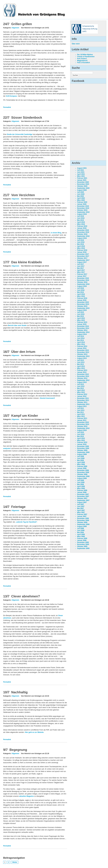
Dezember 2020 (83, 182)
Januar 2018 (82, 252)
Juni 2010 (81, 434)
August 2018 (82, 238)
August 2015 (82, 310)
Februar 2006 (82, 538)
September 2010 (83, 428)
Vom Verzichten (23, 195)
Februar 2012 (82, 394)
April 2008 (81, 486)
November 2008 (83, 472)
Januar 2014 (82, 348)
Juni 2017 (81, 266)
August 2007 (82, 502)
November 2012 (83, 376)
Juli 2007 (81, 504)
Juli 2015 (81, 312)
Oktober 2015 (82, 306)
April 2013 (81, 366)
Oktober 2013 (82, 354)
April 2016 (81, 294)
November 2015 (83, 304)
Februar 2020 (82, 202)
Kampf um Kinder (25, 416)
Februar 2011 (82, 418)
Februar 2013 (82, 370)
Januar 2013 (82, 372)
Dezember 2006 (83, 518)
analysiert (7, 448)
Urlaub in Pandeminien (86, 57)
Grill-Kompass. (12, 96)
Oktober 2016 (82, 282)
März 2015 (81, 320)
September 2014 (83, 332)
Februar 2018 (82, 250)
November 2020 (83, 184)
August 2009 (82, 454)
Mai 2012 (80, 388)
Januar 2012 (82, 396)
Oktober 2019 (82, 210)
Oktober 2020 (82, 186)
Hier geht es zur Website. (34, 732)
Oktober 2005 (82, 546)
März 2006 (81, 536)
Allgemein (15, 28)
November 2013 (83, 352)
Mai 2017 (80, 268)
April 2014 (81, 342)
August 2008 (82, 478)
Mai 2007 (80, 508)
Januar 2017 (82, 276)
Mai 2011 (80, 412)
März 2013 (81, 368)
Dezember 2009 (83, 446)
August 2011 (82, 406)
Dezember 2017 (83, 254)
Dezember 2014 (83, 326)
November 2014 (83, 328)
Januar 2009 (82, 468)
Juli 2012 (81, 384)
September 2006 (83, 524)
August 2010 (82, 430)
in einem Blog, (56, 233)
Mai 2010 (80, 436)
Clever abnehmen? (26, 596)
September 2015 (83, 308)
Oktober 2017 (82, 258)
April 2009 (81, 462)
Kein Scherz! (82, 59)
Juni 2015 (81, 314)
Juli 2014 (81, 336)
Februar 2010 (82, 442)
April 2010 (81, 438)
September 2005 (83, 548)
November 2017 (83, 256)
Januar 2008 (82, 492)
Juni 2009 (81, 458)
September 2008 (83, 476)
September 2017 (83, 260)
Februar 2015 (82, 322)
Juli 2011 (81, 408)
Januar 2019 (82, 228)
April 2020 (81, 198)
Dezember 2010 (83, 422)
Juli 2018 (81, 240)
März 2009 (81, 464)
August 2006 (82, 526)
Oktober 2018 (82, 234)
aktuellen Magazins (26, 796)
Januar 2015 (82, 324)
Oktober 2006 (82, 522)
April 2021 (81, 174)
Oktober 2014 (82, 330)
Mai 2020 (80, 196)
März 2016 (81, 296)
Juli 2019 (81, 216)
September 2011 (83, 404)
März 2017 (81, 272)
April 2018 (81, 246)
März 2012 (81, 392)
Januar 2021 (82, 180)
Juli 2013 (81, 360)
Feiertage (18, 507)
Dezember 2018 (83, 230)
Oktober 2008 (82, 474)
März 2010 (81, 440)
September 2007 (83, 500)
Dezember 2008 (83, 470)
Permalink (7, 107)
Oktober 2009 (82, 450)
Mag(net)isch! (82, 61)
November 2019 (83, 208)
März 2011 (81, 416)
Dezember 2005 (83, 542)
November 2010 (83, 424)
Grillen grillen (22, 24)
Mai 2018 (80, 244)
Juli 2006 (81, 528)
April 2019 (81, 222)
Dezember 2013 (83, 350)
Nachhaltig (19, 692)
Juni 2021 (81, 172)
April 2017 (81, 270)
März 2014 (81, 344)
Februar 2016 (82, 298)
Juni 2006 (81, 530)
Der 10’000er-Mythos (85, 55)
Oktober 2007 (82, 498)
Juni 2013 (81, 362)
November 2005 (83, 544)
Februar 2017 (82, 274)
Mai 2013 (80, 364)
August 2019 (82, 214)
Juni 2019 (81, 218)
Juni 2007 (81, 506)
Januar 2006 (82, 540)
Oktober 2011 (82, 402)
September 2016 (83, 284)
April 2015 (81, 318)
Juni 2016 (81, 290)
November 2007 (83, 496)
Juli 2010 (81, 432)
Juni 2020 (81, 194)
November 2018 (83, 232)
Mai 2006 (80, 532)
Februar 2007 (82, 514)
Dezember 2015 (83, 302)
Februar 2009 (82, 466)
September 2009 (83, 452)
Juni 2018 (81, 242)
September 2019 (83, 212)
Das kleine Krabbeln (27, 262)
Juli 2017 (81, 264)
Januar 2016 (82, 300)
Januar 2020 (82, 204)
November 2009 (83, 448)
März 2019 (81, 224)
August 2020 (82, 190)
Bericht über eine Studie (17, 325)
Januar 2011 (82, 420)
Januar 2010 (82, 444)
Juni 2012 (81, 386)
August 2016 (82, 286)
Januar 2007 (82, 516)
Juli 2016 (81, 288)
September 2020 (83, 188)
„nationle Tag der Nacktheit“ (26, 522)
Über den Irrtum (23, 352)
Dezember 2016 (83, 278)
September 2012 (83, 380)
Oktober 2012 (82, 378)
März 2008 (81, 488)
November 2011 (83, 400)
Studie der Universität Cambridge (20, 134)
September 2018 (83, 236)
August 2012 (82, 382)
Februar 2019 (82, 226)
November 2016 (83, 280)
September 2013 (83, 356)
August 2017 (82, 262)
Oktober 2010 (82, 426)
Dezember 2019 (83, 206)
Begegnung (18, 750)
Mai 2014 (80, 340)
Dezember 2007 (83, 494)
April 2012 (81, 390)
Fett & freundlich (83, 63)
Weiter (15, 862)
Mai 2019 (80, 220)
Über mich (76, 44)
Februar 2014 (82, 346)
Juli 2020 (81, 192)
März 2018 (81, 248)
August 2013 (82, 358)
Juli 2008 (81, 480)
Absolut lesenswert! (47, 398)
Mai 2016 (80, 292)
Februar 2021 (82, 178)
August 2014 (82, 334)
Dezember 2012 (83, 374)
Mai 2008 (80, 484)
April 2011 (81, 414)
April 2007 (81, 510)
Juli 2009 (81, 456)
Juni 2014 (81, 338)
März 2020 (81, 200)
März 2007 (81, 512)
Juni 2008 (81, 482)
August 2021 (82, 168)
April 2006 (81, 534)
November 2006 (83, 520)
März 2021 (81, 176)
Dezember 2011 (83, 398)
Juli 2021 (81, 170)
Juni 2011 (81, 410)
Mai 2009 (80, 460)
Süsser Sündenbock (27, 117)
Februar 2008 (82, 490)
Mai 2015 (80, 316)
